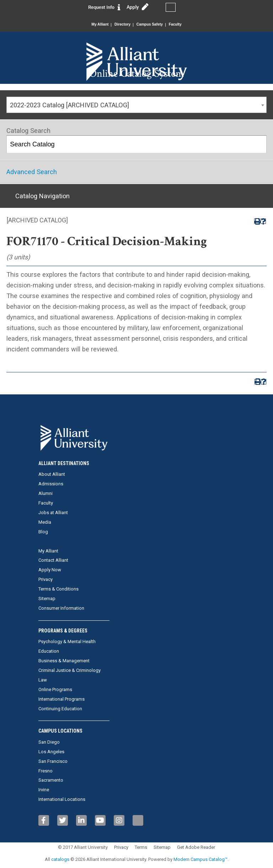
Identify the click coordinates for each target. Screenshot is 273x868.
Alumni (45, 493)
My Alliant (95, 25)
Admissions (51, 484)
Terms (141, 847)
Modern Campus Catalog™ (200, 859)
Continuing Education (60, 709)
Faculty (181, 25)
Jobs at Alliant (53, 513)
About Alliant (52, 474)
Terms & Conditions (58, 589)
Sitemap (47, 599)
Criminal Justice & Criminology (69, 670)
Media (45, 522)
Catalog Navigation (42, 196)
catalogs (60, 859)
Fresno (45, 771)
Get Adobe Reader (196, 847)
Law (43, 680)
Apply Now (50, 570)
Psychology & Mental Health (67, 641)
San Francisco (53, 761)
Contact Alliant (53, 560)
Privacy (45, 579)
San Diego (49, 742)
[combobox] (136, 105)
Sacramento (51, 780)
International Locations (62, 799)
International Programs (61, 699)
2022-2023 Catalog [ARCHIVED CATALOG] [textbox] (69, 105)
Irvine (44, 790)
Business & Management (64, 661)
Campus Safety (152, 25)
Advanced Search (32, 172)
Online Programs (55, 689)
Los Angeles (51, 752)
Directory (121, 25)
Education (49, 651)
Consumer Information (61, 608)
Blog (43, 532)
